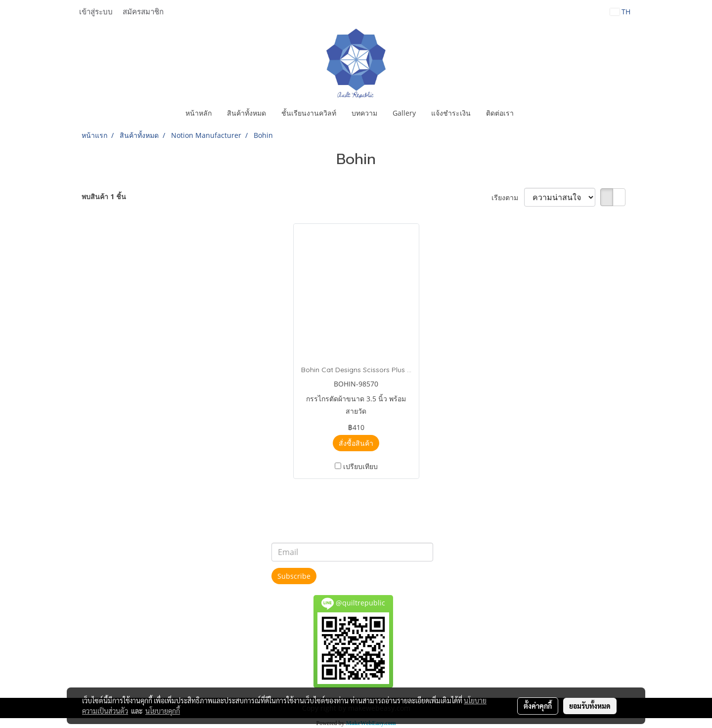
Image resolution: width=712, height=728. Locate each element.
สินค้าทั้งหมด (246, 113)
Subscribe (294, 576)
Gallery (404, 113)
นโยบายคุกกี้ (163, 711)
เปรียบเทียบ (360, 466)
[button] (530, 113)
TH (620, 12)
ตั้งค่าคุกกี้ (538, 706)
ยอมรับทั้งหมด (590, 706)
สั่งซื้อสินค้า (356, 443)
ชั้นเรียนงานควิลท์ (309, 113)
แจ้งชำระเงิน (451, 113)
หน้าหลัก (199, 113)
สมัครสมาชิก (143, 12)
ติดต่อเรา (500, 113)
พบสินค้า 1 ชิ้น (104, 196)
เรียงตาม (508, 197)
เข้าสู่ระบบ (96, 12)
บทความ (364, 113)
